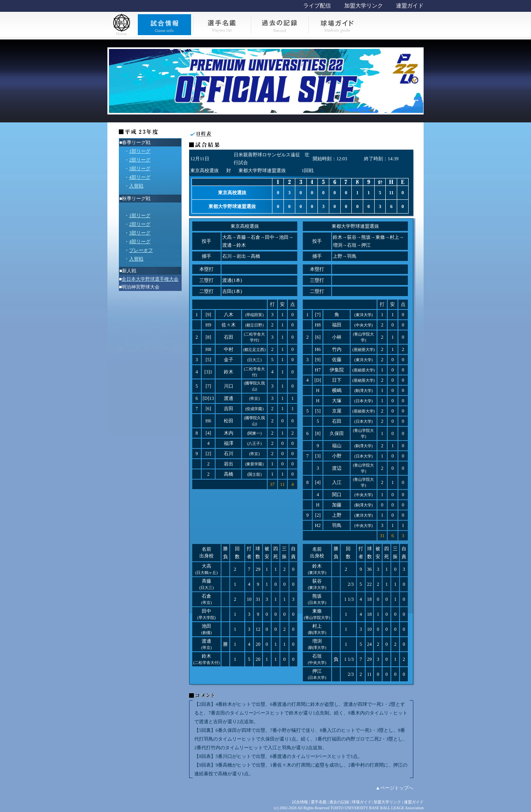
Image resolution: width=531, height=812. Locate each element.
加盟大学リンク (364, 6)
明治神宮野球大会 (141, 287)
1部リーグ (140, 151)
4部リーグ (140, 177)
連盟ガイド (410, 6)
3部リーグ (140, 169)
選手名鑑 (319, 802)
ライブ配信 (317, 6)
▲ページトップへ (394, 788)
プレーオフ (141, 250)
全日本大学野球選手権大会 (150, 279)
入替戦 (136, 186)
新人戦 (129, 271)
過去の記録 (339, 802)
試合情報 (300, 802)
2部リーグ (140, 160)
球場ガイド (362, 802)
